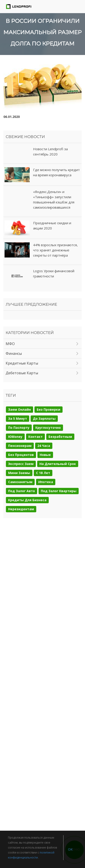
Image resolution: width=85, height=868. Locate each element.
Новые (45, 455)
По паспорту (19, 428)
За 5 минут (18, 418)
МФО (10, 344)
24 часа (44, 446)
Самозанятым (20, 482)
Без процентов (21, 455)
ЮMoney (15, 437)
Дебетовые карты (22, 373)
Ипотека (46, 482)
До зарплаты (44, 418)
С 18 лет (43, 473)
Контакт (35, 437)
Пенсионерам (20, 446)
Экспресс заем (21, 464)
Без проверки (49, 409)
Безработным (60, 437)
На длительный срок (58, 464)
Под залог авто (22, 491)
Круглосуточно (48, 428)
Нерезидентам (21, 509)
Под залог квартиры (59, 491)
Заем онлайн (19, 409)
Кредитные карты (22, 363)
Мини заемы (19, 473)
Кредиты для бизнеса (27, 500)
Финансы (14, 353)
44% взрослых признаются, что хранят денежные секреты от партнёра (55, 250)
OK (70, 849)
